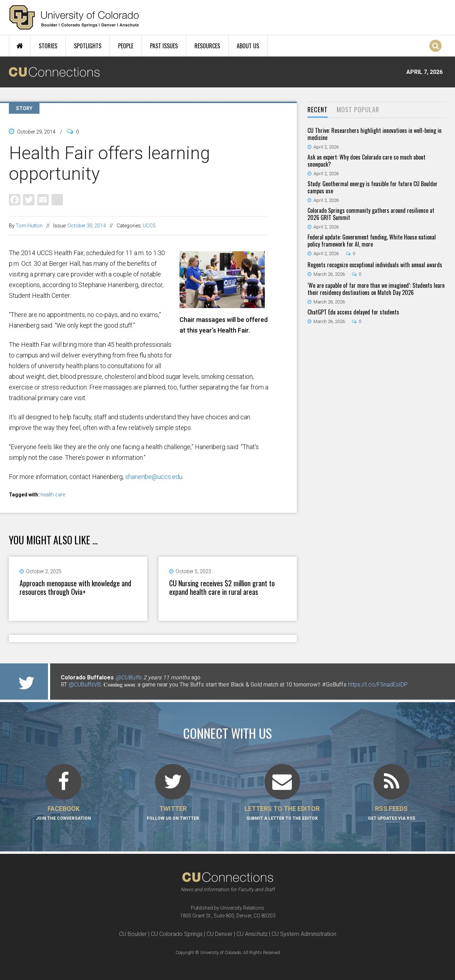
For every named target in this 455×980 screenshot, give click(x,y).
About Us (248, 46)
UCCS (149, 226)
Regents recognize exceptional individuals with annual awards (375, 265)
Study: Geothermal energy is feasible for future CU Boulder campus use (373, 187)
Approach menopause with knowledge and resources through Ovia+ (75, 587)
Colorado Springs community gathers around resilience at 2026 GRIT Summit (371, 214)
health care (53, 495)
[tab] (318, 110)
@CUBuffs (129, 677)
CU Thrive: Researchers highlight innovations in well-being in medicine (374, 134)
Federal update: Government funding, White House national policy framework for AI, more (372, 241)
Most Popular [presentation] (358, 109)
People (126, 46)
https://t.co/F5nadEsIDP (378, 685)
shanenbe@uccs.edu (154, 477)
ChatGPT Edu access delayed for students (353, 312)
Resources (207, 46)
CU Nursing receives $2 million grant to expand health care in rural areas (222, 587)
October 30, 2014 (87, 226)
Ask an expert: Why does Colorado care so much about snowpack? (366, 161)
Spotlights (88, 46)
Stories (48, 46)
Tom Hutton (29, 226)
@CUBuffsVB (85, 685)
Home (20, 46)
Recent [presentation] (318, 109)
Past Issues (164, 46)
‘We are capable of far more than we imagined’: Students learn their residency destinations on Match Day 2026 (376, 289)
